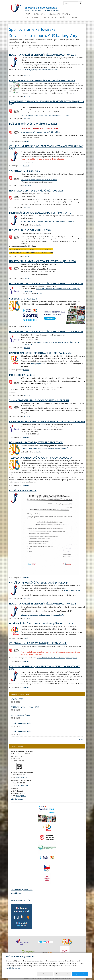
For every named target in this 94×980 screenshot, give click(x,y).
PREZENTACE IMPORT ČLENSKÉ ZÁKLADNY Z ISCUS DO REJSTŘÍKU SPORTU (47, 222)
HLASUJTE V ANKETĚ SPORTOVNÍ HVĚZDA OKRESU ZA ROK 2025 (42, 55)
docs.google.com (38, 364)
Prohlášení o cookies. (13, 968)
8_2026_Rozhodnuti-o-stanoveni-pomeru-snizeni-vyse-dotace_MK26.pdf (45, 115)
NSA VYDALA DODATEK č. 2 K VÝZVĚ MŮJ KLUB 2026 (36, 191)
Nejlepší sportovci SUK (72, 590)
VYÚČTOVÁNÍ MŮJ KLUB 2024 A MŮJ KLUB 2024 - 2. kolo (38, 643)
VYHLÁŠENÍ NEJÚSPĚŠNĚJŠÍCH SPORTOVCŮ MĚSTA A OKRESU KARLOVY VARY (46, 148)
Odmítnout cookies (63, 974)
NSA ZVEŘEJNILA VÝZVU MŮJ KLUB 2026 (30, 230)
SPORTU (21, 893)
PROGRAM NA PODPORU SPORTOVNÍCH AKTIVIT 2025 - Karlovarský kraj (47, 421)
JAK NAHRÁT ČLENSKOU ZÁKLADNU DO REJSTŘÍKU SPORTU (40, 213)
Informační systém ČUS (22, 890)
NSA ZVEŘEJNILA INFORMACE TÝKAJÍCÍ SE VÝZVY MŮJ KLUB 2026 (42, 261)
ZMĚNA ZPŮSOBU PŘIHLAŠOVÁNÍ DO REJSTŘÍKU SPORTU (39, 400)
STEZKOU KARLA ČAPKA (21, 715)
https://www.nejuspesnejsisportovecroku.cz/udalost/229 (39, 70)
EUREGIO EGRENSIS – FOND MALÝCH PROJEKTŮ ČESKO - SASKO (42, 80)
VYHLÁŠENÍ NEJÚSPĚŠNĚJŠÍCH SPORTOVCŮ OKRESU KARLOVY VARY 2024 (44, 668)
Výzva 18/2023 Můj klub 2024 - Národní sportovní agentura (57, 658)
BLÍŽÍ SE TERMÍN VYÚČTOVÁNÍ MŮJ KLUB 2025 (33, 124)
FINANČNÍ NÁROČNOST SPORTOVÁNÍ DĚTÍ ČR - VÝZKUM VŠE (41, 353)
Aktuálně (39, 14)
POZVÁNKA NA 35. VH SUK (23, 490)
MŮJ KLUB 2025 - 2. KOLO (22, 375)
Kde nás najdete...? (18, 799)
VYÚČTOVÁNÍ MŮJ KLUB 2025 (24, 171)
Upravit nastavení (46, 974)
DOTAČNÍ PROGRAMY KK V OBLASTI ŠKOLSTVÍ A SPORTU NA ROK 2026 (46, 283)
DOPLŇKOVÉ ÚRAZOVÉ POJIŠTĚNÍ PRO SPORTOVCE (36, 442)
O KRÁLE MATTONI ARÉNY (22, 723)
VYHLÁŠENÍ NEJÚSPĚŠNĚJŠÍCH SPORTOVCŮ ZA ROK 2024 (39, 583)
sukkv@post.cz (21, 796)
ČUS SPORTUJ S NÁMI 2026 (23, 299)
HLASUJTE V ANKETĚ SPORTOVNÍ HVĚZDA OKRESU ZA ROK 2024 (42, 604)
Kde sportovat (33, 18)
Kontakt (74, 18)
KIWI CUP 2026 (17, 699)
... (74, 93)
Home (27, 14)
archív (81, 739)
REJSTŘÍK (14, 893)
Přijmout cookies (80, 974)
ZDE (32, 162)
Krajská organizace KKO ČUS (21, 900)
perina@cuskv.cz (21, 777)
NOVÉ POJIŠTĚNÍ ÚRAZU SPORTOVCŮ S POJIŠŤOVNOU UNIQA (41, 624)
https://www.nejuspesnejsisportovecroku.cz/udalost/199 (43, 615)
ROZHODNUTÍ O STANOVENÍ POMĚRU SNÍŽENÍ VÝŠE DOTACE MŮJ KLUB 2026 (47, 103)
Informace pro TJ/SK (59, 14)
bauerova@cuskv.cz (23, 785)
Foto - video (50, 18)
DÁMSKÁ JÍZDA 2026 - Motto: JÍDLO (25, 707)
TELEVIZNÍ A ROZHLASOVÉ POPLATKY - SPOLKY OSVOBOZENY (41, 458)
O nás (63, 18)
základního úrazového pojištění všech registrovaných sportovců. (45, 448)
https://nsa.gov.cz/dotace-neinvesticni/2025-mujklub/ (40, 132)
